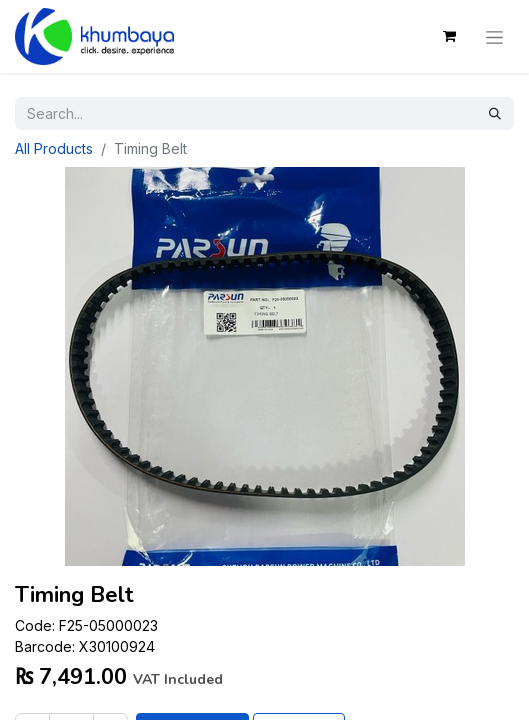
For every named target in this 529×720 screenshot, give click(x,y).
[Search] (495, 113)
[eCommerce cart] (449, 36)
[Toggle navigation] (494, 36)
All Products (54, 148)
